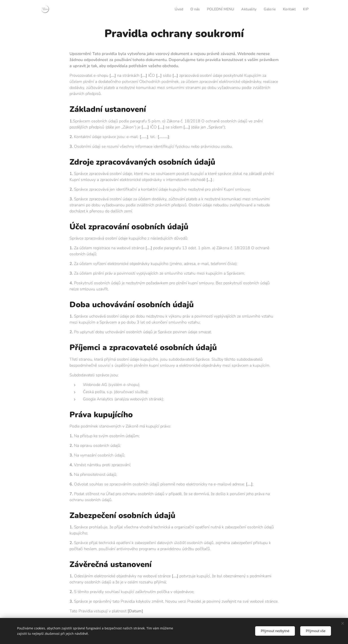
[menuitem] (174, 9)
